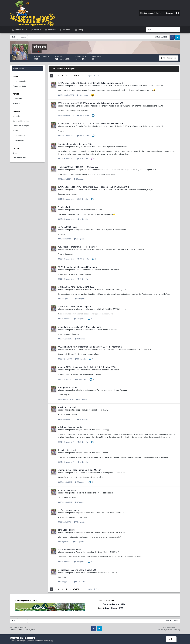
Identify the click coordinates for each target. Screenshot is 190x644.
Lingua (13, 630)
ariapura (61, 86)
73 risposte (83, 159)
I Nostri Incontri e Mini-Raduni (107, 270)
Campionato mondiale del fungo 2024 (75, 144)
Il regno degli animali (105, 493)
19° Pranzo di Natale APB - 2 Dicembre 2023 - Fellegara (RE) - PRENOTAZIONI (93, 187)
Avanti (76, 76)
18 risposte (83, 462)
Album (15, 131)
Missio (37, 30)
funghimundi (81, 230)
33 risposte (81, 399)
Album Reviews (19, 140)
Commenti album (19, 135)
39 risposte (79, 179)
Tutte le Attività (19, 69)
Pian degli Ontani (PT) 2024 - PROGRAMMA (78, 167)
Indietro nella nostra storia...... (71, 427)
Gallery (80, 30)
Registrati (169, 13)
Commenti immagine (21, 121)
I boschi (99, 210)
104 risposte (81, 339)
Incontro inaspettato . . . (69, 490)
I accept (173, 639)
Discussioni (17, 99)
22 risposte (78, 542)
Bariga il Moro (81, 147)
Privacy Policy (31, 630)
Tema (21, 630)
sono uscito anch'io (67, 530)
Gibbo (78, 270)
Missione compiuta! (67, 407)
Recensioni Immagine (21, 126)
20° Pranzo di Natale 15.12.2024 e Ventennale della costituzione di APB (91, 83)
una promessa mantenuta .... (71, 550)
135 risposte (83, 259)
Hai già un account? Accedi (152, 13)
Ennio (78, 552)
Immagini (16, 116)
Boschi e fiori (64, 207)
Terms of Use (41, 641)
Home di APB (20, 30)
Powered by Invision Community (169, 630)
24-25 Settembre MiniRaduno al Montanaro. (78, 267)
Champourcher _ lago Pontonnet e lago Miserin (79, 470)
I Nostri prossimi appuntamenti (114, 147)
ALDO (78, 473)
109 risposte (82, 95)
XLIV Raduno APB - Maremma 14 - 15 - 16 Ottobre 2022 (124, 249)
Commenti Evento (20, 158)
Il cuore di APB (102, 410)
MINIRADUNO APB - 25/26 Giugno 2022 (76, 287)
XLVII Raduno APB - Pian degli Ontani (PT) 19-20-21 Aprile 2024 (131, 170)
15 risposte (80, 502)
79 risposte (79, 239)
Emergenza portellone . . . (69, 388)
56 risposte (80, 482)
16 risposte (83, 219)
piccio (78, 210)
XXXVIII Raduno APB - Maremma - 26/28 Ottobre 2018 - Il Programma (90, 347)
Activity (66, 30)
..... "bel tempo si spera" (69, 510)
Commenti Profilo (20, 81)
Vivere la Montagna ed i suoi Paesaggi (112, 390)
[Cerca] (150, 30)
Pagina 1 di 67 (93, 76)
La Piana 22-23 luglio (67, 227)
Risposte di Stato (19, 86)
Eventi (15, 153)
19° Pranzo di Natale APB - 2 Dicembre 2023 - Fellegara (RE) (129, 189)
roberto (79, 289)
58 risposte (83, 279)
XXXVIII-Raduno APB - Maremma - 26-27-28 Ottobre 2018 (128, 349)
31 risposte (79, 562)
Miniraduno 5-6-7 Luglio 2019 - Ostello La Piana (79, 327)
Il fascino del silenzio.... (68, 450)
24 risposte (79, 582)
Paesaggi (106, 430)
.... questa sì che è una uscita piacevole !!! (77, 570)
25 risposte (82, 419)
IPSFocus (23, 627)
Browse (51, 30)
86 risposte (80, 359)
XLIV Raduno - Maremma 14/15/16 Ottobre (78, 247)
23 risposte (83, 442)
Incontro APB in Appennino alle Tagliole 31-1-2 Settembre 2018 (87, 367)
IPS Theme (14, 627)
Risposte (16, 103)
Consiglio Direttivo (83, 86)
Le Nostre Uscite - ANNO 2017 (113, 513)
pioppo (79, 410)
